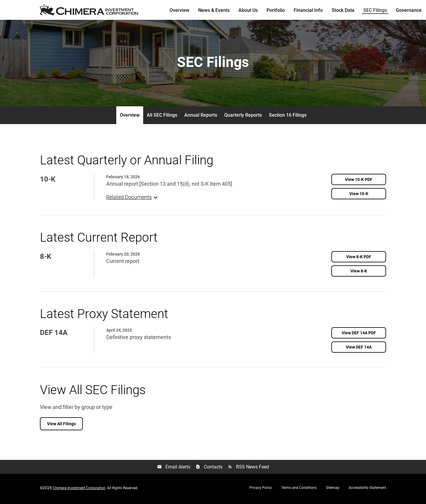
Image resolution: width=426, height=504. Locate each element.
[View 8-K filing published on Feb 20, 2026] (359, 273)
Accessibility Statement (367, 490)
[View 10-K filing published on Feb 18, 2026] (359, 196)
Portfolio (276, 10)
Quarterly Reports (243, 117)
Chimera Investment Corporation (79, 490)
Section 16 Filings (288, 117)
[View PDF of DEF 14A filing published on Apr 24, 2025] (359, 335)
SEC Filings (375, 10)
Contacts (209, 470)
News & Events (214, 10)
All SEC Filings (162, 117)
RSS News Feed (248, 470)
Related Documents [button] (133, 199)
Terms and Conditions (299, 490)
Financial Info (308, 10)
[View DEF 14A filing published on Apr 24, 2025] (359, 349)
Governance (409, 10)
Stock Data (343, 10)
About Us (248, 10)
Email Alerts (174, 470)
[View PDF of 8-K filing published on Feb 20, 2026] (359, 259)
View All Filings (61, 426)
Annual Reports (201, 117)
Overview (179, 10)
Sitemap (333, 490)
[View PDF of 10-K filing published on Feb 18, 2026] (359, 182)
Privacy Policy (261, 490)
